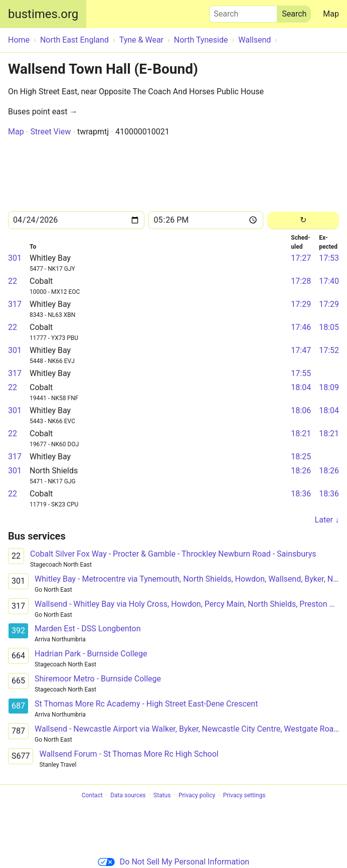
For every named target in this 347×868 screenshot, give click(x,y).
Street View (50, 132)
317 (15, 304)
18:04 (301, 387)
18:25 (301, 457)
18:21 (301, 433)
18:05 (329, 327)
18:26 (301, 471)
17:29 (301, 304)
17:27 (301, 258)
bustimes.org (43, 14)
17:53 (329, 258)
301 (15, 258)
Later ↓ (327, 520)
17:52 (329, 350)
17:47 (301, 350)
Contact (92, 795)
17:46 (301, 327)
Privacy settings (244, 795)
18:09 (329, 387)
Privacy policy (197, 795)
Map (331, 14)
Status (162, 795)
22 (13, 281)
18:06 (301, 410)
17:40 (329, 281)
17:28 (301, 281)
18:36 (301, 494)
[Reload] (303, 220)
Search (243, 12)
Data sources (128, 795)
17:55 (301, 373)
